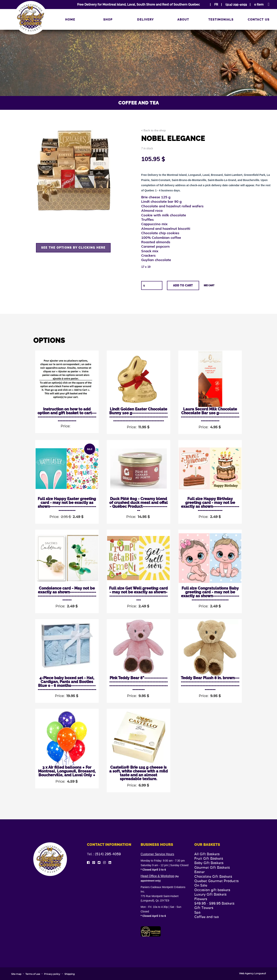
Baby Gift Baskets (209, 863)
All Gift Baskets (207, 854)
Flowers (201, 899)
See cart (209, 285)
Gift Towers (204, 908)
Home (70, 20)
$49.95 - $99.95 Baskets (214, 903)
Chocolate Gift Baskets (213, 876)
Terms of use (33, 974)
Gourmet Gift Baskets (212, 867)
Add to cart (183, 285)
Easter (199, 872)
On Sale (201, 885)
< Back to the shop (154, 131)
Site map (16, 974)
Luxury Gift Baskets (210, 894)
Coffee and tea (206, 917)
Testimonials (221, 20)
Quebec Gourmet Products (217, 881)
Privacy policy (52, 974)
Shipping (70, 974)
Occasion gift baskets (212, 890)
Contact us (259, 20)
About (183, 20)
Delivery (146, 20)
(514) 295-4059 (108, 854)
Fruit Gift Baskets (209, 858)
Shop (108, 20)
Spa (197, 912)
